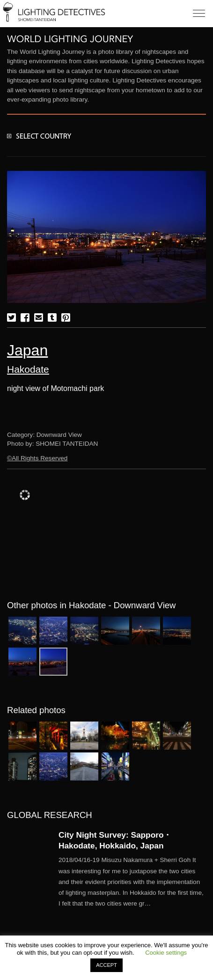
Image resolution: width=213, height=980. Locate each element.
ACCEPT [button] (106, 965)
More (132, 882)
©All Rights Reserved (37, 458)
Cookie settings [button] (166, 953)
